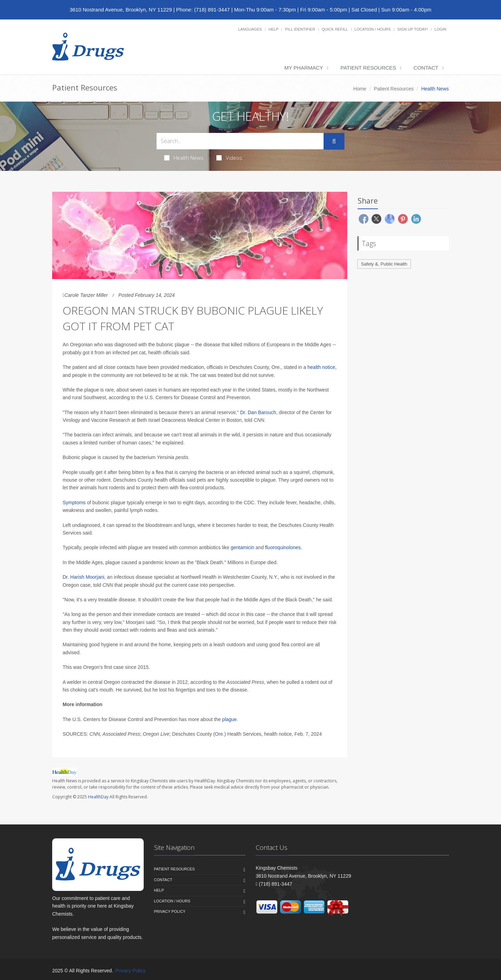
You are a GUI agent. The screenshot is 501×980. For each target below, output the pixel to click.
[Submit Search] (334, 141)
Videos (229, 158)
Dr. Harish (74, 577)
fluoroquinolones (283, 547)
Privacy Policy (170, 911)
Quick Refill (335, 29)
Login (440, 29)
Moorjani (95, 577)
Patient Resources (368, 68)
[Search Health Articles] (240, 141)
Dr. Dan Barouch (258, 412)
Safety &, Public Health (384, 264)
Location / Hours (373, 29)
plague (229, 719)
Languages (250, 29)
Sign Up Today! (413, 29)
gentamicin (242, 547)
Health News (184, 158)
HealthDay (98, 797)
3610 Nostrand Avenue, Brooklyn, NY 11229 (121, 10)
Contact (426, 68)
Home (360, 89)
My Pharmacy (304, 68)
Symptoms (74, 503)
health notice (321, 367)
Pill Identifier (300, 29)
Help (274, 29)
